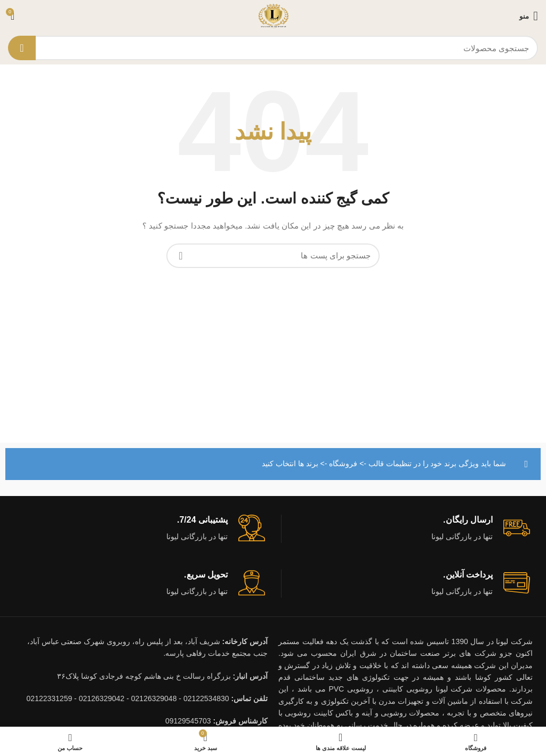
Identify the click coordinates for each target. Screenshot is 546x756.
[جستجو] (273, 48)
